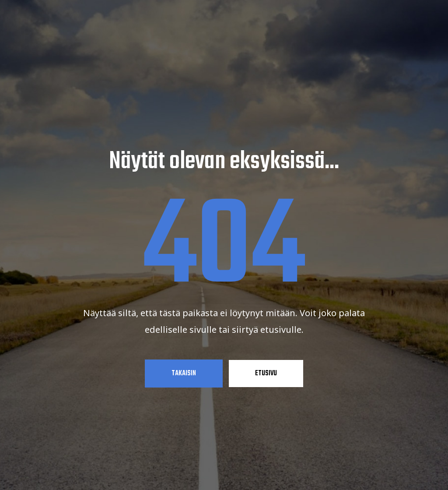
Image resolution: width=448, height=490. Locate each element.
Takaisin (184, 374)
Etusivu (266, 374)
